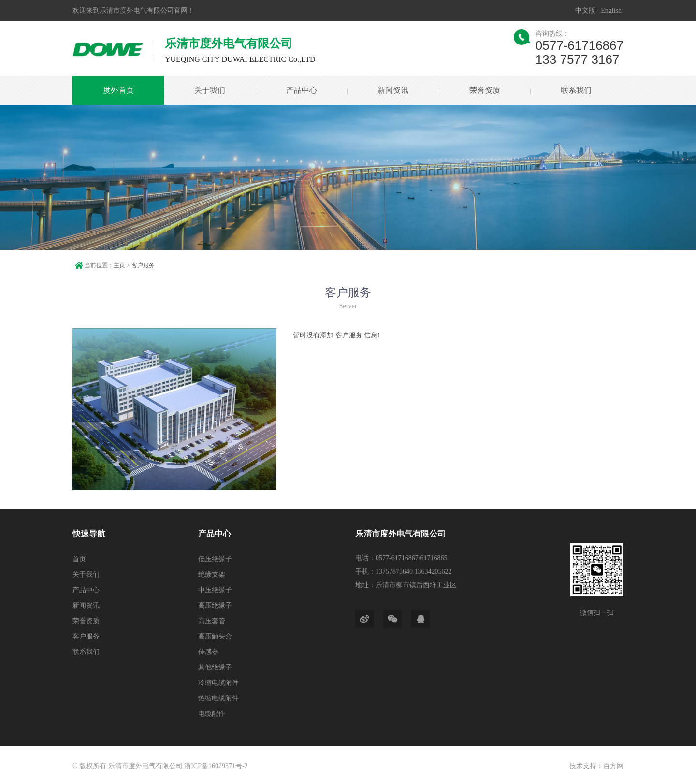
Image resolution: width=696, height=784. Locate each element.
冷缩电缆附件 (218, 683)
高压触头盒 (215, 636)
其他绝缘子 (215, 667)
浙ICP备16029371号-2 (216, 766)
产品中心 (302, 90)
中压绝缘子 (215, 590)
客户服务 (143, 265)
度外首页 (118, 90)
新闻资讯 (393, 90)
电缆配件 (212, 714)
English (611, 10)
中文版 (585, 10)
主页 (119, 265)
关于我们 (210, 90)
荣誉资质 (484, 90)
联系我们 (576, 90)
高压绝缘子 (215, 605)
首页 (79, 559)
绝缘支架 (212, 574)
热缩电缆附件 (218, 698)
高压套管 (212, 621)
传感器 (208, 652)
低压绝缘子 (215, 559)
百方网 (613, 766)
